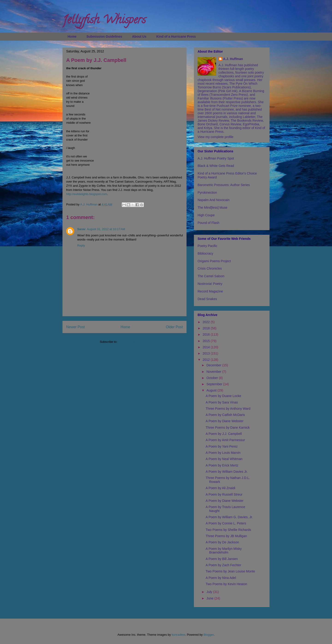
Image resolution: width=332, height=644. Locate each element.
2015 (207, 341)
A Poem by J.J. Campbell (224, 434)
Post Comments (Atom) (134, 342)
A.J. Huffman (233, 59)
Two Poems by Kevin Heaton (226, 584)
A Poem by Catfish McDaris (225, 415)
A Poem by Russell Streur (224, 494)
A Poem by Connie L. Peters (226, 523)
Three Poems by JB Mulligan (226, 536)
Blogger (209, 635)
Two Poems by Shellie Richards (228, 530)
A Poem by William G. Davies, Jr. (229, 517)
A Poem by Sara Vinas (222, 402)
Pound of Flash (208, 223)
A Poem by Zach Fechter (223, 565)
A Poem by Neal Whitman (224, 459)
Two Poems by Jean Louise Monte (230, 571)
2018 (207, 328)
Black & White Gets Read (216, 166)
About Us (139, 36)
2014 (207, 347)
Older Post (174, 327)
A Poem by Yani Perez (222, 446)
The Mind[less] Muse (212, 208)
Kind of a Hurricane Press (176, 36)
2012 (207, 360)
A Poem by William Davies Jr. (227, 472)
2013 (207, 353)
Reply (81, 245)
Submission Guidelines (104, 36)
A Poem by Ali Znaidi (220, 488)
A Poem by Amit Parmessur (225, 440)
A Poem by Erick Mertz (222, 465)
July (210, 592)
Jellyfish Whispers (104, 21)
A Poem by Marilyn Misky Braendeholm (224, 551)
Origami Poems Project (214, 261)
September (215, 384)
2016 (207, 334)
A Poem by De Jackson (222, 542)
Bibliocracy (205, 253)
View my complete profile (215, 137)
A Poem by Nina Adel (221, 578)
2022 (207, 322)
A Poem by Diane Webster (225, 421)
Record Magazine (210, 291)
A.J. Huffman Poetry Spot (216, 158)
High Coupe (206, 215)
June (210, 598)
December (214, 365)
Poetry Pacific (207, 246)
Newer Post (76, 327)
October (213, 378)
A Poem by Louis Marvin (223, 453)
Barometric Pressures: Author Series (224, 185)
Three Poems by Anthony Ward (228, 409)
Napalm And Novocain (214, 200)
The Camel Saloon (211, 276)
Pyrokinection (207, 193)
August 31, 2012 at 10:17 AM (106, 229)
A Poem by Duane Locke (223, 396)
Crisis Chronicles (210, 268)
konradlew (179, 635)
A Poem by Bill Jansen (222, 559)
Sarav (81, 229)
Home (72, 36)
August (212, 390)
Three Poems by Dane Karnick (228, 427)
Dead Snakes (207, 299)
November (214, 372)
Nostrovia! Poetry (210, 284)
